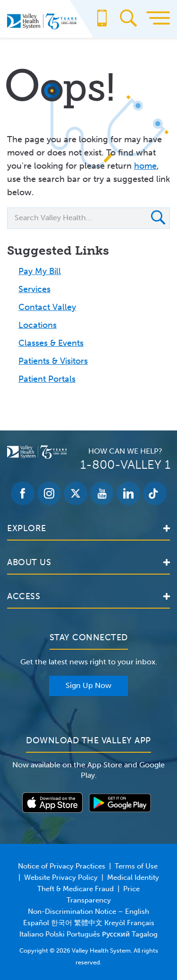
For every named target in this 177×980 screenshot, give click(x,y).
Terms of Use (136, 866)
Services (34, 289)
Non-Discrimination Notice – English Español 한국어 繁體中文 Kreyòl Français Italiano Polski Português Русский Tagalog (88, 923)
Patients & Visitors (53, 361)
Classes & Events (51, 343)
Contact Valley (47, 307)
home (145, 166)
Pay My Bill (40, 271)
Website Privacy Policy (61, 877)
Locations (38, 325)
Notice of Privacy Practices (62, 866)
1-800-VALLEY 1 (125, 465)
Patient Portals (47, 379)
